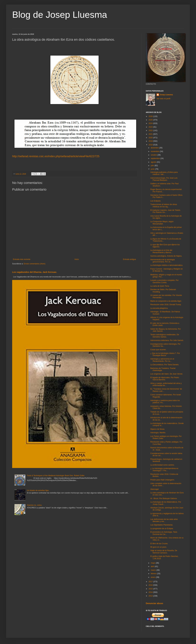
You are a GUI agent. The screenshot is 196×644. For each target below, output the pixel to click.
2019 (151, 141)
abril (153, 566)
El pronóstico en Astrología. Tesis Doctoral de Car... (164, 533)
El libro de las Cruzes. (159, 544)
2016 (151, 585)
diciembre (155, 148)
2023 (151, 127)
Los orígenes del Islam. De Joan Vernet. (167, 374)
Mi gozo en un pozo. (159, 547)
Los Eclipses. (156, 201)
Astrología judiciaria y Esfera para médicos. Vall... (164, 173)
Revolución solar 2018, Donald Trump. (166, 305)
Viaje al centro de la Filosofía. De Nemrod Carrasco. (164, 552)
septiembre (156, 158)
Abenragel (155, 489)
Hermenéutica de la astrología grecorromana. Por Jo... (163, 261)
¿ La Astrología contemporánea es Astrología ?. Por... (164, 469)
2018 (151, 145)
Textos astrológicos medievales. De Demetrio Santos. (165, 336)
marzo (154, 570)
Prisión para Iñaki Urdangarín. (162, 480)
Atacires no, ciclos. (35, 505)
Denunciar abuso (154, 603)
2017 (151, 582)
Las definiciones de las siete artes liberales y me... (164, 520)
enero (153, 577)
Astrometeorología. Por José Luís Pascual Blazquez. (164, 179)
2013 (151, 596)
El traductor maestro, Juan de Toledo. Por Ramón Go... (165, 211)
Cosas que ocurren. (158, 350)
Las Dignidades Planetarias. (162, 525)
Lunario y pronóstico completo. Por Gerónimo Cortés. (164, 281)
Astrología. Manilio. (158, 433)
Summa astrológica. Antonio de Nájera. (166, 256)
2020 (151, 138)
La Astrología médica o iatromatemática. (167, 265)
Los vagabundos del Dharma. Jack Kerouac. (35, 272)
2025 (151, 120)
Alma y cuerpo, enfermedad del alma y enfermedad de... (166, 384)
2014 (151, 592)
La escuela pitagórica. (159, 308)
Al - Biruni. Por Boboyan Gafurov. (164, 498)
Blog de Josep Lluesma (60, 15)
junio (153, 169)
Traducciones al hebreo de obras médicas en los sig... (164, 205)
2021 (151, 134)
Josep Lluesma (166, 95)
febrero (154, 574)
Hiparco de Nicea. (158, 429)
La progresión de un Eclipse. (162, 529)
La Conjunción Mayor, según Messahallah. (162, 223)
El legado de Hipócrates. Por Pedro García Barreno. (165, 379)
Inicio (77, 259)
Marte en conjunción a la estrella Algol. (166, 301)
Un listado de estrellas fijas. (38, 490)
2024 (151, 123)
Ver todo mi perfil (163, 99)
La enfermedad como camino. (162, 465)
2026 (151, 116)
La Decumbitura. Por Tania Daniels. (165, 365)
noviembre (155, 151)
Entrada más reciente (22, 259)
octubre (154, 155)
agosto (154, 162)
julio (153, 166)
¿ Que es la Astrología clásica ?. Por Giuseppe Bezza (165, 354)
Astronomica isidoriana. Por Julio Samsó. (167, 340)
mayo (153, 563)
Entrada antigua (129, 259)
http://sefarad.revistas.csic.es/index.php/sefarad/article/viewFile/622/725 (56, 156)
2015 (151, 589)
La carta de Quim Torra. (160, 286)
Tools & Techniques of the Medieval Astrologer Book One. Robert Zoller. (56, 476)
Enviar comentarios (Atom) (35, 264)
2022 (151, 130)
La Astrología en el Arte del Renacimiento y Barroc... (161, 251)
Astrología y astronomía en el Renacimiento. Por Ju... (162, 360)
